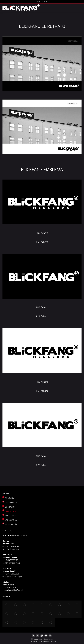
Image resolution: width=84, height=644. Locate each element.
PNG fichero (42, 233)
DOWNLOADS (11, 511)
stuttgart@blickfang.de (12, 576)
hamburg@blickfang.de (12, 563)
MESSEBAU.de (11, 524)
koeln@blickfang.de (11, 549)
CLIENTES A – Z (11, 502)
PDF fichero (42, 242)
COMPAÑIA (10, 498)
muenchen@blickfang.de (13, 590)
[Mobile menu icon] (79, 8)
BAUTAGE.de (10, 515)
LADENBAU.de (11, 520)
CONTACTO (10, 507)
